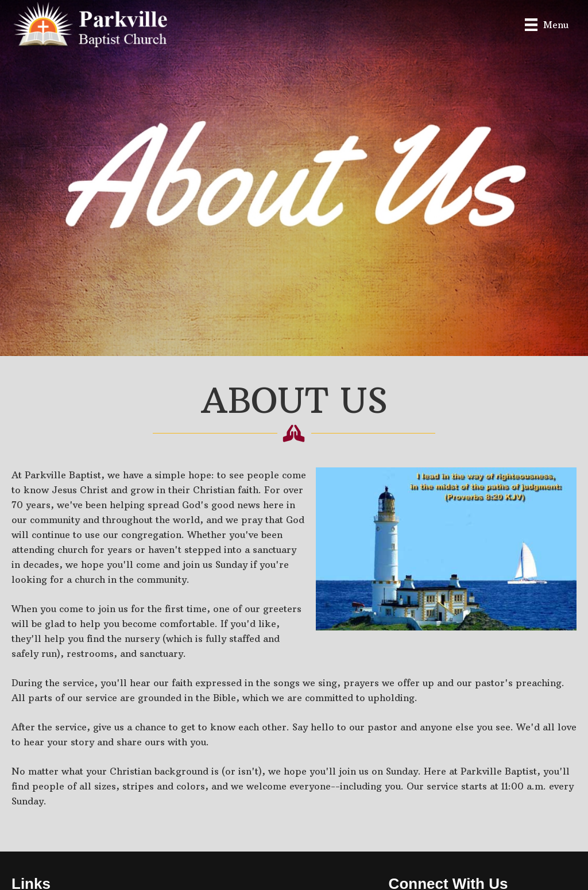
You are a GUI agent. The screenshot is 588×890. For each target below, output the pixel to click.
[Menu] (547, 24)
